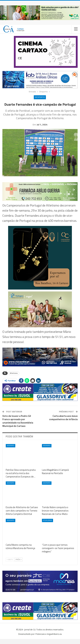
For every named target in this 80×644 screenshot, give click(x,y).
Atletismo (14, 378)
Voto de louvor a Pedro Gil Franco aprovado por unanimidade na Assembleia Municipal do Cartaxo (18, 426)
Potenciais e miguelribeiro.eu (49, 639)
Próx (18, 564)
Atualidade (47, 525)
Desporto (40, 97)
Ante (10, 564)
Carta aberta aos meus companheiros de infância (63, 423)
